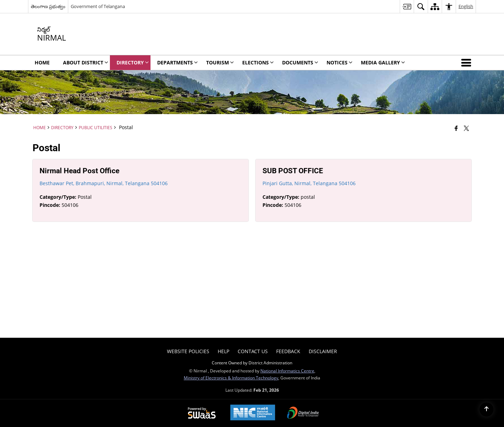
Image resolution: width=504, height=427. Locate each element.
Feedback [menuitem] (288, 351)
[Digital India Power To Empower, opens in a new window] (303, 413)
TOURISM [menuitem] (220, 62)
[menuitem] (407, 6)
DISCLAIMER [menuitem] (323, 351)
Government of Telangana (98, 6)
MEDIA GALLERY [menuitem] (383, 62)
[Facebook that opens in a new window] (456, 128)
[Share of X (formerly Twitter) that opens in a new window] (466, 128)
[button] (468, 63)
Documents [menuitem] (300, 62)
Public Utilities (96, 127)
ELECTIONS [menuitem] (258, 62)
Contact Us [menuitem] (253, 351)
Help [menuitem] (223, 351)
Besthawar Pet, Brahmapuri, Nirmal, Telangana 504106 (104, 183)
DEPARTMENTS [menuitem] (177, 62)
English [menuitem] (466, 6)
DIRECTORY (62, 127)
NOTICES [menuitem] (339, 62)
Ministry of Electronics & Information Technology (231, 378)
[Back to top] (486, 409)
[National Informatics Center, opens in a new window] (253, 413)
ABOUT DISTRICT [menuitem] (86, 62)
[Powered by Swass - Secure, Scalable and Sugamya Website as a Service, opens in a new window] (202, 413)
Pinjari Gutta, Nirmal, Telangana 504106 (309, 183)
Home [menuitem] (42, 62)
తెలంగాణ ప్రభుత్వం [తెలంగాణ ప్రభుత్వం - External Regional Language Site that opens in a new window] (48, 6)
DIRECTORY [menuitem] (133, 62)
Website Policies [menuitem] (188, 351)
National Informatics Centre (287, 371)
